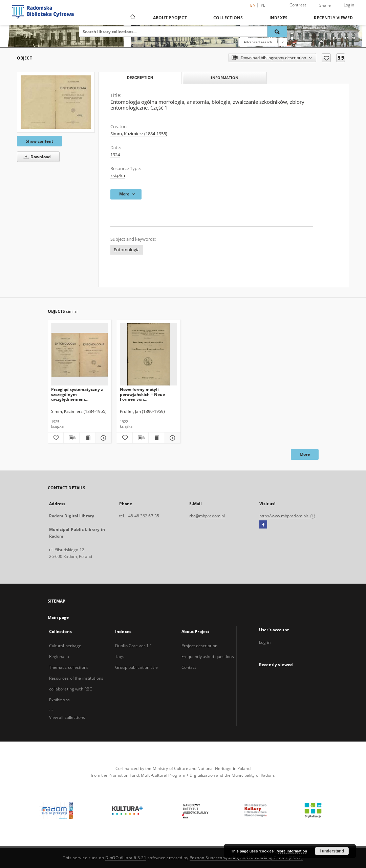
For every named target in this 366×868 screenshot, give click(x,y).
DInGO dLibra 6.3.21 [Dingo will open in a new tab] (126, 858)
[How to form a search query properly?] (283, 42)
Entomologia (127, 250)
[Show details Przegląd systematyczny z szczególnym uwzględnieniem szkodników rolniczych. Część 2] (103, 438)
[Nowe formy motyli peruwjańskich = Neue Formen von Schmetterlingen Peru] (148, 355)
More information (292, 851)
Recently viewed (333, 18)
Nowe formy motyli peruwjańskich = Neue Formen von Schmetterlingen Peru (142, 394)
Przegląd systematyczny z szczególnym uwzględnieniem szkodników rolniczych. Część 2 (77, 394)
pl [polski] (263, 5)
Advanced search (258, 42)
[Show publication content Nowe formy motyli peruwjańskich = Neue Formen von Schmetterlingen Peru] (156, 438)
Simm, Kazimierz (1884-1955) (139, 134)
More (305, 454)
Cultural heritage (65, 646)
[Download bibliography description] (71, 438)
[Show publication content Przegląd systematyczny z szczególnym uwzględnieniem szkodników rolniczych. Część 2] (87, 438)
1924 (115, 155)
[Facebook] (263, 525)
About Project (170, 18)
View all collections (67, 717)
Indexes (279, 18)
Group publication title (136, 667)
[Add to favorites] (326, 58)
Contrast (298, 5)
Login (349, 5)
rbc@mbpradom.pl (207, 516)
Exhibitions (59, 700)
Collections (228, 18)
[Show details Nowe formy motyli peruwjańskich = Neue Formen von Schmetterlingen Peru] (172, 438)
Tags (120, 656)
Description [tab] (140, 78)
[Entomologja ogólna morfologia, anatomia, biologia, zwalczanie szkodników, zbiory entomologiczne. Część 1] (56, 102)
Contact (189, 667)
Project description (199, 646)
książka (118, 176)
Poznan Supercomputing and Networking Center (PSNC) (246, 858)
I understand (332, 851)
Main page (58, 617)
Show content (39, 141)
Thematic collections (69, 667)
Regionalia (59, 656)
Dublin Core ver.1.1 (134, 646)
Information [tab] (225, 78)
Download (36, 157)
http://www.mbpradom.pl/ (288, 516)
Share (325, 5)
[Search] (277, 31)
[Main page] (132, 18)
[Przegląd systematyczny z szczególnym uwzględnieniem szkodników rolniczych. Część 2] (80, 355)
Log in (265, 642)
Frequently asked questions (208, 656)
